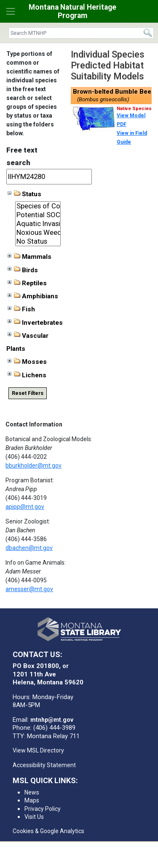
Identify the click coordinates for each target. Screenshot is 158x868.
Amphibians (33, 296)
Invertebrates (35, 322)
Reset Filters (28, 393)
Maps (32, 800)
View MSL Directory (38, 750)
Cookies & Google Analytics (48, 831)
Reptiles (27, 283)
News (32, 792)
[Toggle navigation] (10, 11)
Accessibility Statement (44, 765)
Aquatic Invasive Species (38, 224)
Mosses (27, 362)
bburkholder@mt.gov (33, 466)
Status (24, 194)
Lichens (27, 375)
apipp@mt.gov (25, 507)
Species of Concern (38, 206)
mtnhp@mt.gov (52, 720)
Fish (21, 309)
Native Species (134, 109)
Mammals (29, 257)
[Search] (81, 33)
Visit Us (34, 817)
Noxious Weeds (38, 233)
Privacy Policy (43, 809)
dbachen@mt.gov (29, 548)
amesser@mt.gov (29, 589)
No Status (38, 241)
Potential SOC (38, 215)
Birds (23, 270)
